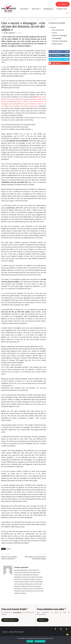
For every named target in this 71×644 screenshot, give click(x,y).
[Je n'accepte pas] (69, 640)
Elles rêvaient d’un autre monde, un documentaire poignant (35, 558)
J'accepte (30, 641)
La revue (53, 27)
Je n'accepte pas (40, 641)
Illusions (9, 549)
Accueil (3, 20)
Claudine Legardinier (9, 33)
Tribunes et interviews (59, 41)
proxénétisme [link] (10, 208)
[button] (67, 13)
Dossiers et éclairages (59, 36)
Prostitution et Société (12, 20)
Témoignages (24, 20)
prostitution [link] (17, 612)
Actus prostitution (58, 30)
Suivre (67, 55)
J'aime (67, 52)
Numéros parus (57, 44)
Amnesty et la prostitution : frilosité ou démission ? (10, 558)
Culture (54, 33)
